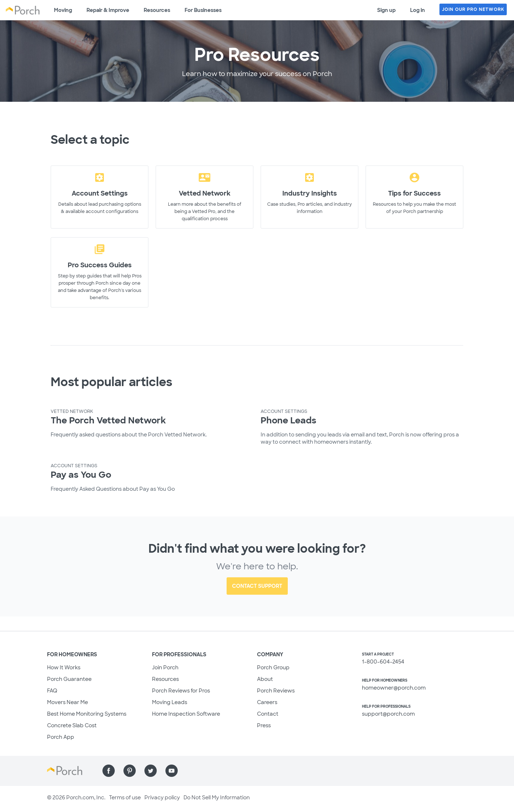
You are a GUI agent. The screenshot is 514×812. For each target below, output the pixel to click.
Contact (268, 714)
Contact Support (257, 586)
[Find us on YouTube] (172, 771)
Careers (267, 702)
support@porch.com (388, 714)
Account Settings (284, 411)
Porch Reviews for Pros (181, 691)
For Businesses (203, 10)
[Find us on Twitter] (151, 771)
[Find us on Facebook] (109, 771)
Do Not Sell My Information (217, 798)
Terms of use (125, 798)
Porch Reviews (276, 691)
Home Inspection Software (186, 714)
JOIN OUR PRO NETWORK (473, 9)
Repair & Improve (108, 10)
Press (264, 725)
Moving (63, 10)
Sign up (386, 10)
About (265, 679)
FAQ (52, 691)
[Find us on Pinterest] (130, 771)
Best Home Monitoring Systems (87, 714)
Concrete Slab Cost (72, 725)
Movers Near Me (68, 702)
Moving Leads (170, 702)
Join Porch (165, 667)
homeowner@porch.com (394, 688)
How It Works (64, 667)
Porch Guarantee (69, 679)
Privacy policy (162, 798)
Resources (157, 10)
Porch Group (273, 667)
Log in (418, 10)
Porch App (61, 737)
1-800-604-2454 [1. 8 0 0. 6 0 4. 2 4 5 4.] (383, 662)
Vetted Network (72, 411)
